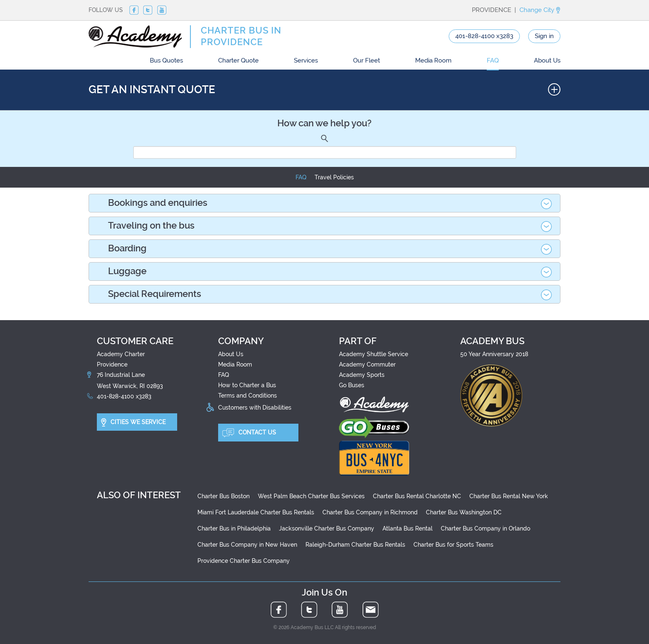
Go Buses (352, 385)
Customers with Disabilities (255, 407)
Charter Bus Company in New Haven (247, 545)
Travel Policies (334, 177)
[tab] (324, 203)
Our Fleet (367, 60)
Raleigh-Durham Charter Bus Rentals (355, 545)
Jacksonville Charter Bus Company (327, 528)
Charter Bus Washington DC (464, 512)
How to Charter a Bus (247, 385)
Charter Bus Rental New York (509, 496)
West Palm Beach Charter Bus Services (311, 496)
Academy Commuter (367, 364)
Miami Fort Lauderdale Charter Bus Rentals (256, 512)
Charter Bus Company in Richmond (370, 512)
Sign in (544, 36)
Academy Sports (362, 375)
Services (306, 60)
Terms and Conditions (248, 396)
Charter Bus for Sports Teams (453, 545)
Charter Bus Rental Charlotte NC (417, 496)
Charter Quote (238, 60)
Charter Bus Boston (224, 496)
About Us (547, 60)
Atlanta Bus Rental (407, 528)
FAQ (493, 60)
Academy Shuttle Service (374, 354)
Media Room (433, 60)
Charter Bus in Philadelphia (234, 528)
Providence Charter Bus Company (244, 561)
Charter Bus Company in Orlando (486, 528)
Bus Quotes (166, 60)
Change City (540, 10)
